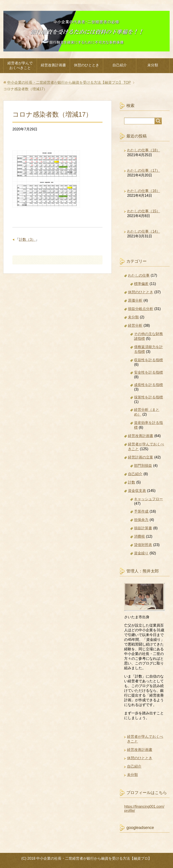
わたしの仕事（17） (143, 170)
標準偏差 (141, 284)
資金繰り (141, 553)
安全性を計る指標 (148, 372)
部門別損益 (143, 466)
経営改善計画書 (53, 65)
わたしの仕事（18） (143, 150)
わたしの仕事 (139, 275)
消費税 (139, 536)
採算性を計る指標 (148, 397)
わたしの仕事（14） (143, 231)
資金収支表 (137, 491)
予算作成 (141, 511)
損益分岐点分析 (141, 309)
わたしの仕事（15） (143, 211)
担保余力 (141, 520)
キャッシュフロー (148, 499)
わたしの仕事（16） (143, 191)
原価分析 (135, 300)
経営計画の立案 (141, 457)
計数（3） (27, 240)
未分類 (153, 65)
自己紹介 (120, 65)
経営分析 (135, 325)
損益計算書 (143, 528)
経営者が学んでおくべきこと (20, 65)
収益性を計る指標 (148, 360)
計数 (132, 482)
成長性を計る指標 (148, 385)
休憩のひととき (86, 65)
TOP (69, 82)
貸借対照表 (143, 545)
